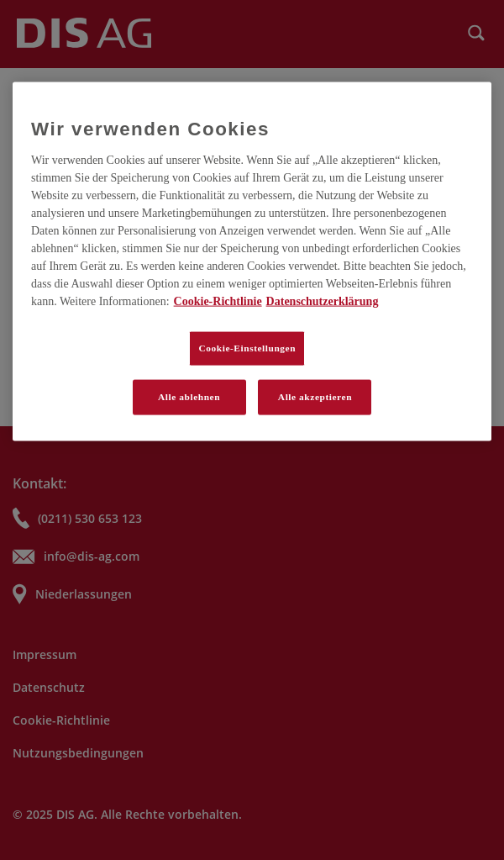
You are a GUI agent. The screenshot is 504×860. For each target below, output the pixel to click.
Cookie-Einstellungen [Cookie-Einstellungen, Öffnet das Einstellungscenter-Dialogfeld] (247, 347)
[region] (252, 261)
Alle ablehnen (189, 396)
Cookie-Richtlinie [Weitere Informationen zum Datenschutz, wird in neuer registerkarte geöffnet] (218, 301)
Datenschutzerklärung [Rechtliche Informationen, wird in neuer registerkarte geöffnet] (323, 301)
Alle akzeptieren (315, 396)
